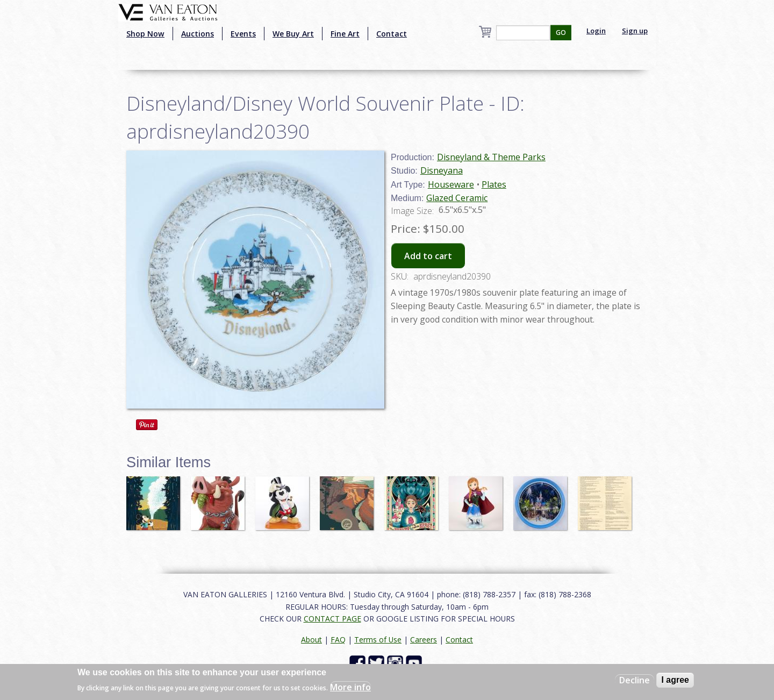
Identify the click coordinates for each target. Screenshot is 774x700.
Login (596, 31)
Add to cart (428, 256)
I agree (675, 680)
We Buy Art (293, 34)
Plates (494, 184)
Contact (392, 34)
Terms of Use (378, 640)
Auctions (198, 34)
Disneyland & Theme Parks (491, 157)
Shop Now (145, 34)
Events (243, 34)
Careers (424, 640)
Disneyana (442, 170)
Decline (635, 680)
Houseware (451, 184)
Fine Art (345, 34)
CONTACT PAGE (332, 619)
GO (561, 33)
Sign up (635, 31)
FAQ (338, 640)
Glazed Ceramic (457, 198)
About (311, 640)
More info (350, 687)
